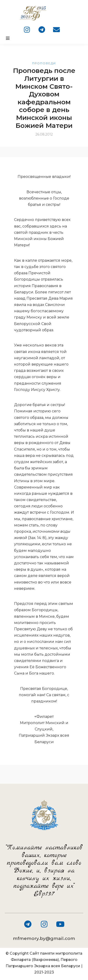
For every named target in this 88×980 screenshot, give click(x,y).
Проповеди (44, 63)
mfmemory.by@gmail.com (44, 938)
